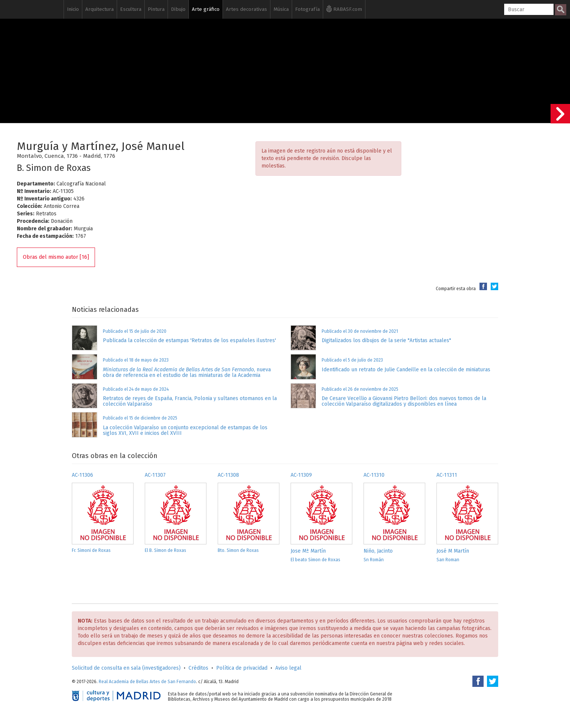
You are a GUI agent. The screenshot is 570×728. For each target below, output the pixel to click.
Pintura (156, 9)
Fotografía (307, 9)
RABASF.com (344, 9)
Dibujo (178, 9)
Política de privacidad (242, 668)
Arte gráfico (206, 9)
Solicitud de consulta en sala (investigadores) (126, 668)
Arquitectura (99, 9)
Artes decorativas (246, 9)
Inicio (73, 9)
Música (281, 9)
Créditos (198, 668)
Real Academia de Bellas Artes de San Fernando (147, 682)
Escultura (131, 9)
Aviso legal (288, 668)
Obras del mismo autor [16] (56, 257)
